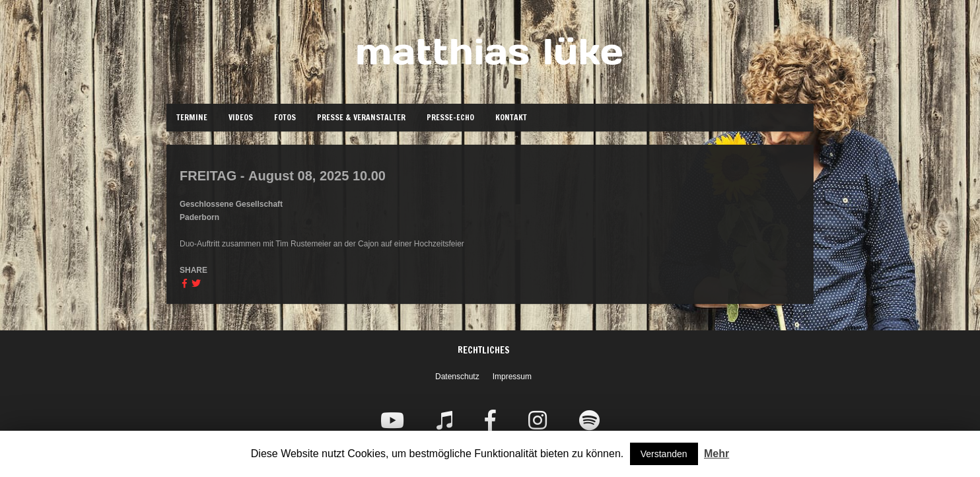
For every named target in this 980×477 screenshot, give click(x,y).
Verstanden (664, 454)
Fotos (285, 117)
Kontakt (511, 117)
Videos (241, 117)
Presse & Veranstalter (361, 117)
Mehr (717, 454)
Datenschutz (457, 377)
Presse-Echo (450, 117)
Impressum (512, 377)
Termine (192, 117)
